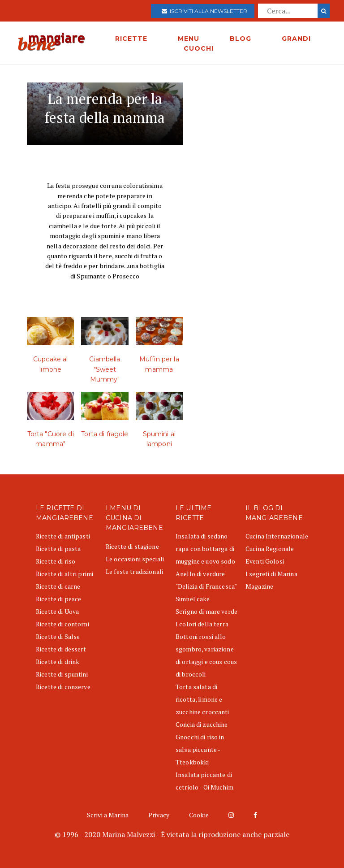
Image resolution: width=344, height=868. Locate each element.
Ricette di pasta (58, 549)
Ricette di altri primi (64, 574)
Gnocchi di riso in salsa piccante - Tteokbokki (200, 749)
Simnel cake (193, 599)
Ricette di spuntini (62, 674)
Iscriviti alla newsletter (204, 11)
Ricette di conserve (63, 687)
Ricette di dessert (61, 649)
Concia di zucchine (202, 724)
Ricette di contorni (62, 624)
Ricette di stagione (132, 546)
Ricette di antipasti (63, 536)
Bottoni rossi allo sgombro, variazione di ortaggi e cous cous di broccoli (206, 655)
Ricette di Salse (58, 636)
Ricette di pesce (58, 599)
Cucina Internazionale (277, 536)
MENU (189, 39)
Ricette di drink (58, 662)
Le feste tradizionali (134, 571)
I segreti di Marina (271, 574)
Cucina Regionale (270, 549)
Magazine (259, 586)
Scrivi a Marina (108, 815)
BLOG (241, 39)
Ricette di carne (58, 586)
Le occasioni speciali (135, 559)
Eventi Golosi (265, 561)
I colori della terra (202, 624)
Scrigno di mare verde (206, 611)
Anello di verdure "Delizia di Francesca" (206, 580)
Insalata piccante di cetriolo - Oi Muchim (204, 781)
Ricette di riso (56, 561)
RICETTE (131, 39)
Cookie (199, 815)
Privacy (159, 815)
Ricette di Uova (57, 611)
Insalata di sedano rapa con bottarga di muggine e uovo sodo (205, 549)
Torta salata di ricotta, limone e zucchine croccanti (202, 699)
